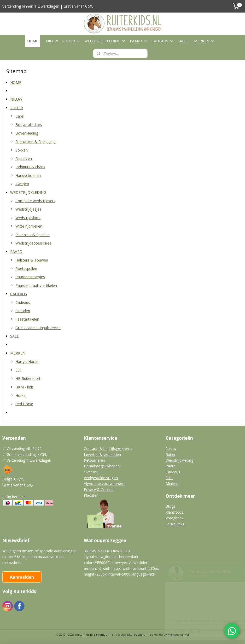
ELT (19, 370)
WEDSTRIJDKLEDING (105, 41)
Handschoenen (28, 175)
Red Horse (24, 404)
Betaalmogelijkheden (102, 466)
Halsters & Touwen (32, 260)
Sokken (22, 150)
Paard (171, 466)
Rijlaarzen (24, 158)
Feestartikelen (27, 319)
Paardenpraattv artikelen (36, 285)
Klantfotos (174, 512)
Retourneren (94, 460)
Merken (172, 483)
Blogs (170, 506)
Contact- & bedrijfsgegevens (108, 448)
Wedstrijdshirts (28, 218)
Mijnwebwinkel (178, 634)
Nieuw (171, 448)
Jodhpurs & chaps (30, 167)
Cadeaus (23, 302)
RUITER (71, 41)
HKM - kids (25, 387)
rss (113, 634)
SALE (182, 41)
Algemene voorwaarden (104, 483)
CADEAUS (162, 41)
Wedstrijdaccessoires (33, 243)
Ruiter (171, 454)
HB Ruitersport (28, 378)
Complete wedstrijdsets (35, 201)
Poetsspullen (26, 268)
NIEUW (52, 41)
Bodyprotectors (29, 125)
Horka (21, 395)
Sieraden (23, 311)
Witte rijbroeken (29, 226)
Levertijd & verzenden (102, 454)
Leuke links (175, 524)
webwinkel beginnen (133, 634)
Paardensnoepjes (30, 277)
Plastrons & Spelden (33, 235)
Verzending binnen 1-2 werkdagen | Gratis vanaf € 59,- (48, 6)
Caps (20, 116)
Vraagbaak (174, 518)
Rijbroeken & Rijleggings (36, 141)
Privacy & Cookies (99, 489)
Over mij (91, 472)
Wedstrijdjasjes (28, 209)
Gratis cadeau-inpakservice (38, 328)
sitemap (102, 634)
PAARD (139, 41)
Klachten (91, 495)
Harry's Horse (27, 362)
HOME (33, 41)
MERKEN (204, 41)
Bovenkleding (27, 133)
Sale (169, 478)
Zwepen (22, 184)
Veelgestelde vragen (101, 478)
